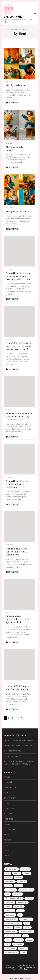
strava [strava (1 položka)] (18, 927)
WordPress (24, 969)
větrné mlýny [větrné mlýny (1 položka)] (18, 944)
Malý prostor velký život (17, 211)
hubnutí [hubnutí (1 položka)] (8, 886)
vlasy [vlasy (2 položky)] (29, 940)
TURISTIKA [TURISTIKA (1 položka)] (19, 940)
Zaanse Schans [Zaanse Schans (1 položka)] (10, 948)
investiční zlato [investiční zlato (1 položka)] (10, 890)
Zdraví (6, 856)
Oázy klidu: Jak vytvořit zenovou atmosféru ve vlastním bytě (17, 552)
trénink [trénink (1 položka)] (8, 940)
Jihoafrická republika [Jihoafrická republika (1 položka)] (26, 890)
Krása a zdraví (9, 808)
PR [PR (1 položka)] (20, 915)
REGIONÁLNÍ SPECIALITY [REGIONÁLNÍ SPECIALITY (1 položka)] (13, 923)
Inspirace (7, 803)
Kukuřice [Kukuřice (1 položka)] (29, 898)
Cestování (8, 782)
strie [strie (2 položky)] (27, 927)
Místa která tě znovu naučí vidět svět (18, 746)
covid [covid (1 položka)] (8, 873)
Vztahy (7, 845)
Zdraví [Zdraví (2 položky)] (23, 948)
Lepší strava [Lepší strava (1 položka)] (9, 902)
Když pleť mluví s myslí (12, 751)
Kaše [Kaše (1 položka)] (7, 894)
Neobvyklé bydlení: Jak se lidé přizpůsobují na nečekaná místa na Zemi (18, 276)
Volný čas (8, 840)
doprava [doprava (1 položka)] (18, 877)
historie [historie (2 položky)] (10, 882)
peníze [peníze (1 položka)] (20, 911)
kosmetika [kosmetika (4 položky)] (14, 898)
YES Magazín (13, 17)
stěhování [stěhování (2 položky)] (11, 932)
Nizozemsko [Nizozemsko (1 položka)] (19, 907)
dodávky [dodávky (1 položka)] (8, 877)
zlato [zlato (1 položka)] (23, 953)
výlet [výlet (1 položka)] (7, 944)
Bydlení (7, 777)
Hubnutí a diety (10, 798)
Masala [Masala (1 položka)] (8, 907)
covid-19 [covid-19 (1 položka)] (17, 873)
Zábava (7, 850)
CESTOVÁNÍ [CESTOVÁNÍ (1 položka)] (25, 869)
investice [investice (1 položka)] (18, 886)
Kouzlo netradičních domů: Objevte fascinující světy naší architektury (19, 416)
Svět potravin (9, 829)
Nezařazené (8, 814)
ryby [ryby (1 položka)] (27, 923)
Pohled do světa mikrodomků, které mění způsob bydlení (18, 619)
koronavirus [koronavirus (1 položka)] (17, 894)
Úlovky (7, 835)
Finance (7, 793)
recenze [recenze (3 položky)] (26, 919)
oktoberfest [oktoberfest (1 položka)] (10, 911)
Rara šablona (30, 967)
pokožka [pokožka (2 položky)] (10, 915)
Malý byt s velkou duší (17, 85)
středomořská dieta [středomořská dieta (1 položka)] (26, 932)
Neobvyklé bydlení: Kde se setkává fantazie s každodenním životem (19, 484)
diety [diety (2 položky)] (27, 873)
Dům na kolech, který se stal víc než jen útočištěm (18, 688)
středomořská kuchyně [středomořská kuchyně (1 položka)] (13, 936)
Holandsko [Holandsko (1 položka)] (22, 882)
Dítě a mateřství (10, 788)
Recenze (7, 824)
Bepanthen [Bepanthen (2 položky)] (11, 869)
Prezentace (8, 819)
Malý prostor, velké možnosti (15, 148)
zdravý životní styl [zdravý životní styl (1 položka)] (11, 953)
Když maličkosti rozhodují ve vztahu (18, 740)
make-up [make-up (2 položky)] (22, 902)
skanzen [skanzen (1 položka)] (8, 927)
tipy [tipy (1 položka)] (26, 936)
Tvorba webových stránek (17, 978)
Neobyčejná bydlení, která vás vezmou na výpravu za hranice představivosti (19, 346)
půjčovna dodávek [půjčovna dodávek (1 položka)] (11, 919)
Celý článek (12, 103)
